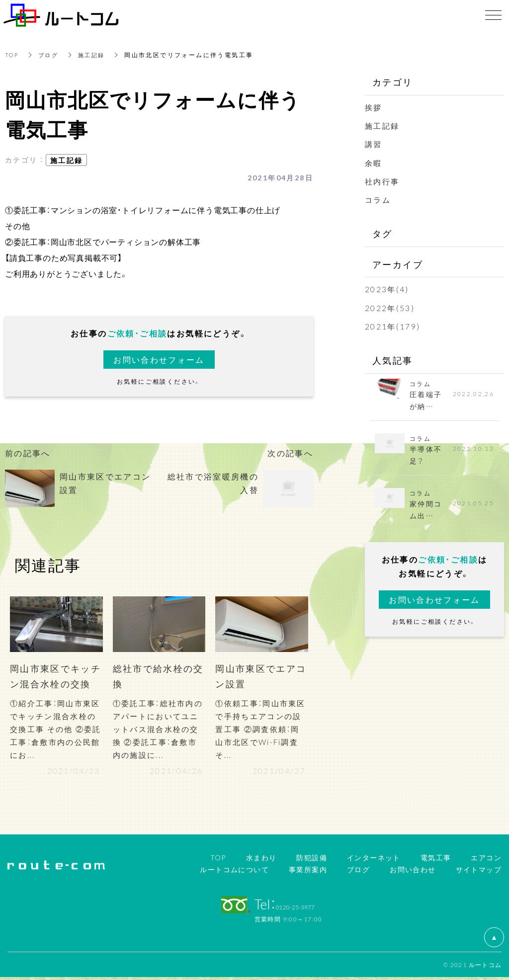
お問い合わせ (413, 872)
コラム (379, 199)
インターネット (374, 860)
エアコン (486, 860)
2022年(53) (390, 307)
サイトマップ (479, 872)
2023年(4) (387, 289)
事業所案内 (308, 872)
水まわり (261, 860)
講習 (374, 144)
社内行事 (383, 181)
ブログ (50, 55)
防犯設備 (312, 860)
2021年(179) (393, 326)
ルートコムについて (234, 872)
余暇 (374, 163)
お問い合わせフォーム (159, 359)
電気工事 (436, 860)
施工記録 (95, 55)
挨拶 (374, 107)
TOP (12, 55)
